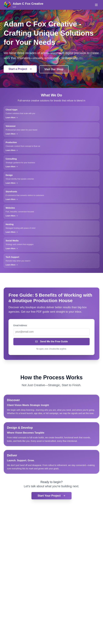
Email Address (20, 325)
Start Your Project (51, 496)
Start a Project (20, 69)
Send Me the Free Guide (51, 341)
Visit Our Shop (54, 69)
